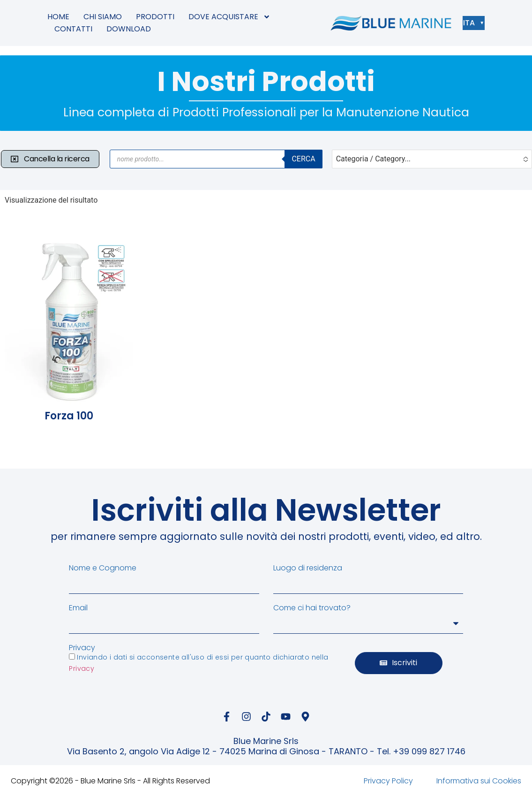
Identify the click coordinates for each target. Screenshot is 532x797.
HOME (58, 17)
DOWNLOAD (129, 29)
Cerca (303, 159)
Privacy (82, 648)
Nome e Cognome (103, 568)
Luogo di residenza (308, 568)
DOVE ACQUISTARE (229, 17)
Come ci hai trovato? (312, 608)
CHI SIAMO (103, 17)
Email (78, 608)
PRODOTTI (155, 17)
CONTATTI (73, 29)
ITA (471, 23)
